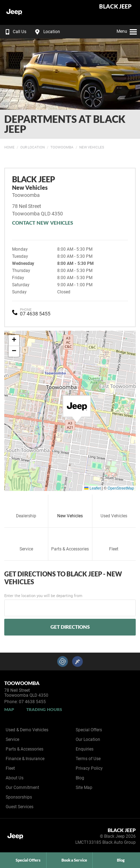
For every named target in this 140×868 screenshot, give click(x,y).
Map (9, 709)
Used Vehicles (114, 508)
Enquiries (85, 749)
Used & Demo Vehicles (27, 730)
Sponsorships (19, 797)
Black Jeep (115, 7)
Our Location (33, 147)
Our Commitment (22, 788)
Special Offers (89, 730)
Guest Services (20, 807)
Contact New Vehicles (43, 223)
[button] (77, 409)
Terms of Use (88, 759)
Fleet (114, 541)
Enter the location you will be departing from (70, 605)
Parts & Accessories (70, 541)
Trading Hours (44, 709)
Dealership (26, 508)
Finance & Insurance (25, 759)
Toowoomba (62, 147)
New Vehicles (92, 147)
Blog (80, 778)
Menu (127, 31)
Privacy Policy (89, 768)
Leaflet (92, 488)
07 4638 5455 (35, 314)
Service (26, 541)
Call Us (14, 32)
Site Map (84, 788)
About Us (15, 778)
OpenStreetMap (121, 488)
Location (47, 32)
